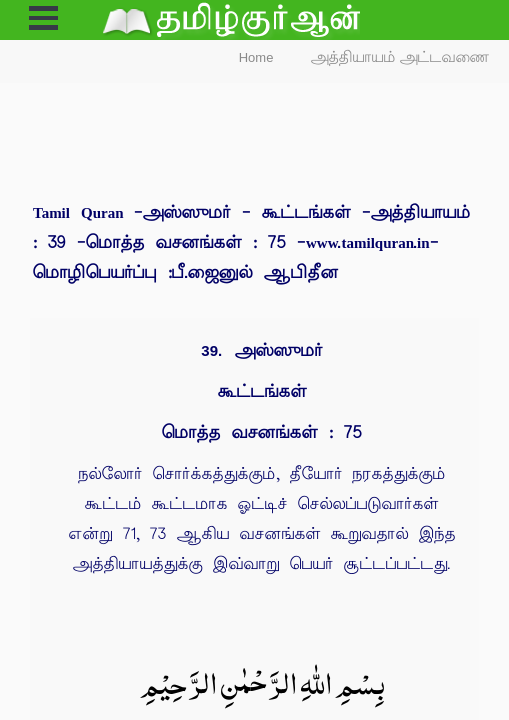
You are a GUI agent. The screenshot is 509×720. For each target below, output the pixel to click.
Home (256, 57)
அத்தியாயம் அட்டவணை (400, 57)
